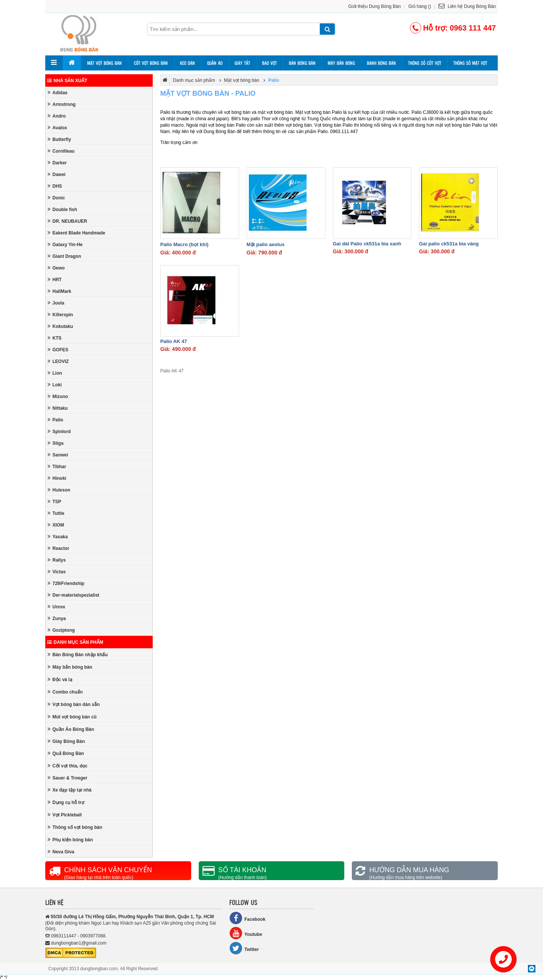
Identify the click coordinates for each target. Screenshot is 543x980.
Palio (55, 420)
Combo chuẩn (65, 692)
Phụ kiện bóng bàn (70, 840)
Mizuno (58, 396)
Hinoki (57, 478)
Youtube (246, 933)
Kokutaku (60, 326)
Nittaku (58, 408)
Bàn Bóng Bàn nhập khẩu (78, 655)
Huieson (59, 490)
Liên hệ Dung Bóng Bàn (467, 6)
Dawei (57, 174)
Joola (56, 303)
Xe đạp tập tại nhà (70, 790)
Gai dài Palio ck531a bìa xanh (367, 244)
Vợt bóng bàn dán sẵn (74, 704)
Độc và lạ (60, 679)
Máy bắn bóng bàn (70, 667)
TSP (54, 501)
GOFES (58, 350)
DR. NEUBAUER (67, 221)
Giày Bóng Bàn (66, 741)
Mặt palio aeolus (266, 244)
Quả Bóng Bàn (66, 753)
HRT (55, 279)
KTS (54, 338)
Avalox (57, 128)
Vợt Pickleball (65, 815)
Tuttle (56, 513)
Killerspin (60, 315)
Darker (57, 163)
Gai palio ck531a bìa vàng (449, 244)
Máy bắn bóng (341, 63)
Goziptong (61, 630)
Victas (57, 572)
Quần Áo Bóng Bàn (71, 729)
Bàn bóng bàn (302, 63)
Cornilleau (61, 151)
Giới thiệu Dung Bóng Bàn (375, 6)
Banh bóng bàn (381, 63)
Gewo (56, 268)
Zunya (57, 618)
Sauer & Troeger (67, 778)
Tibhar (57, 466)
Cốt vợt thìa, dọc (67, 766)
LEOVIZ (58, 361)
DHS (55, 186)
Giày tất (242, 63)
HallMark (59, 291)
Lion (55, 373)
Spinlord (59, 431)
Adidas (58, 93)
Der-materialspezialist (73, 595)
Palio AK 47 (174, 341)
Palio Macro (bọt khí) (184, 244)
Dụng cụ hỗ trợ (66, 802)
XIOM (56, 525)
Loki (55, 385)
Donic (56, 198)
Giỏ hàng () (420, 6)
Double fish (62, 209)
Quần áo (215, 63)
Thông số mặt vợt (470, 63)
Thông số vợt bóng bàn (75, 827)
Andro (57, 116)
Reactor (58, 548)
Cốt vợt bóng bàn (151, 63)
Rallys (57, 560)
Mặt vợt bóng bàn (104, 63)
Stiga (55, 443)
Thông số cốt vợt (425, 63)
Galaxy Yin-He (65, 244)
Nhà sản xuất (67, 81)
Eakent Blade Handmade (76, 233)
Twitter (244, 948)
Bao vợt (269, 63)
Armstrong (61, 104)
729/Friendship (66, 583)
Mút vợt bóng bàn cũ (72, 717)
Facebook (247, 918)
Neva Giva (61, 852)
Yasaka (58, 537)
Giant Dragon (64, 256)
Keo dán (187, 63)
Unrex (56, 607)
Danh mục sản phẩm (75, 642)
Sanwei (58, 455)
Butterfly (59, 139)
